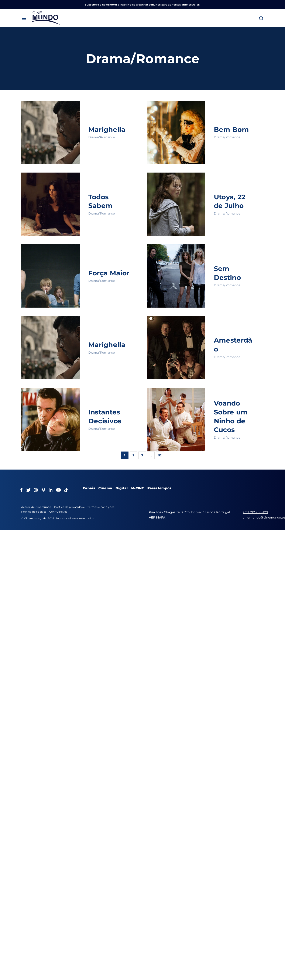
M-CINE (138, 488)
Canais (89, 488)
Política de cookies (34, 512)
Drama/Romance (102, 137)
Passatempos (159, 488)
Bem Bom (232, 129)
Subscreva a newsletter (101, 5)
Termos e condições (101, 507)
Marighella (108, 129)
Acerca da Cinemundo (36, 507)
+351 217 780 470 (255, 512)
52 (160, 455)
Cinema (105, 488)
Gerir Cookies (58, 512)
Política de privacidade (69, 507)
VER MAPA (157, 517)
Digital (122, 488)
